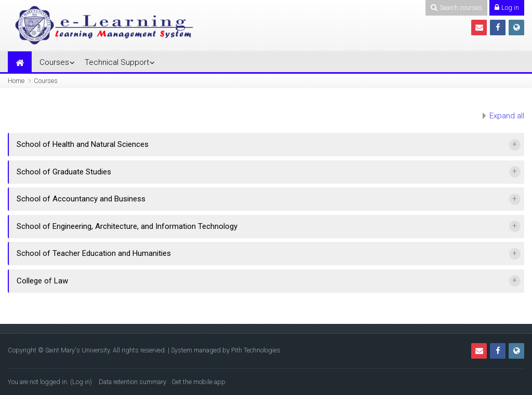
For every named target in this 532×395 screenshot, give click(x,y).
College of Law (42, 281)
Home (16, 81)
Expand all (507, 116)
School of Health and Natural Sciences (83, 144)
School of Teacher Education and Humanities (94, 253)
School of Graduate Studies (64, 172)
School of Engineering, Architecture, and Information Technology (127, 226)
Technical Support (117, 62)
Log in (81, 382)
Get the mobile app (198, 382)
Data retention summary (132, 382)
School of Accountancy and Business (81, 199)
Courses (54, 62)
